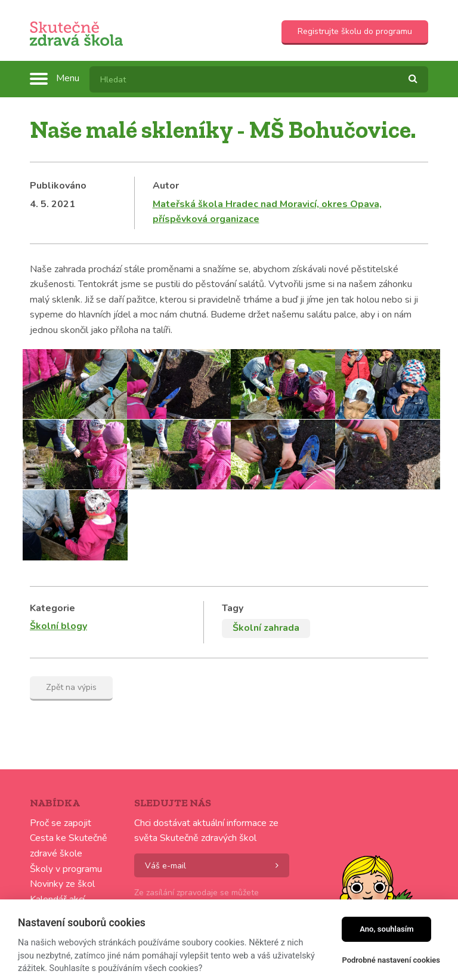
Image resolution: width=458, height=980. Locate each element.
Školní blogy (58, 626)
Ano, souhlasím (387, 929)
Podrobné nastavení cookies (391, 960)
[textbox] (259, 79)
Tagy (233, 608)
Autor (166, 186)
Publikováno (58, 186)
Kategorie (52, 608)
